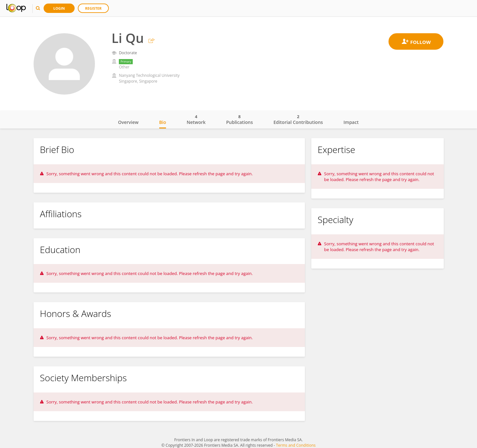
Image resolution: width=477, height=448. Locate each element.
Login (59, 8)
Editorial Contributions (298, 119)
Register (93, 8)
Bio (163, 122)
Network (196, 119)
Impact (351, 122)
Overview (128, 122)
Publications (239, 119)
